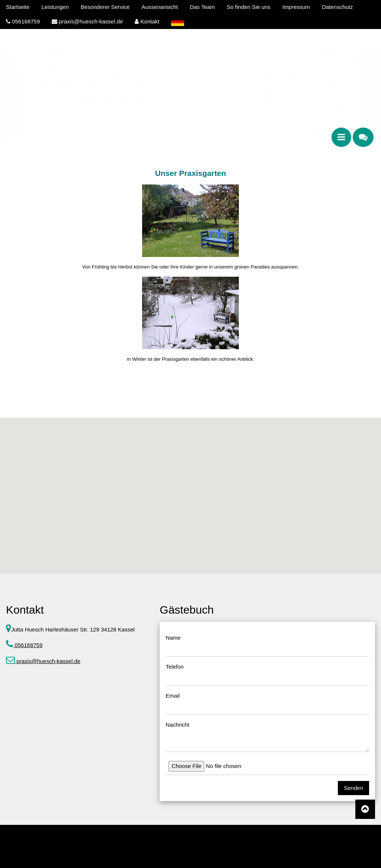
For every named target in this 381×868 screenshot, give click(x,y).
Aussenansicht (160, 7)
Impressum (296, 7)
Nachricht (177, 725)
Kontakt (147, 21)
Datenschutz (337, 7)
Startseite (18, 7)
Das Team (202, 7)
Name (173, 638)
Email (173, 696)
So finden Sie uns (249, 7)
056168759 (23, 21)
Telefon (175, 667)
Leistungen (55, 7)
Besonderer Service (105, 7)
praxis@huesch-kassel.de (87, 21)
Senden (353, 788)
